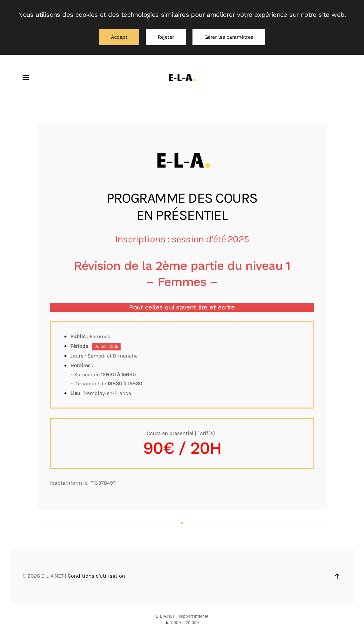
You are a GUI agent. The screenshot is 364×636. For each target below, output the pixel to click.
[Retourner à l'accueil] (182, 77)
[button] (26, 77)
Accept (119, 37)
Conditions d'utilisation (96, 576)
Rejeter (166, 37)
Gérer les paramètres (229, 37)
